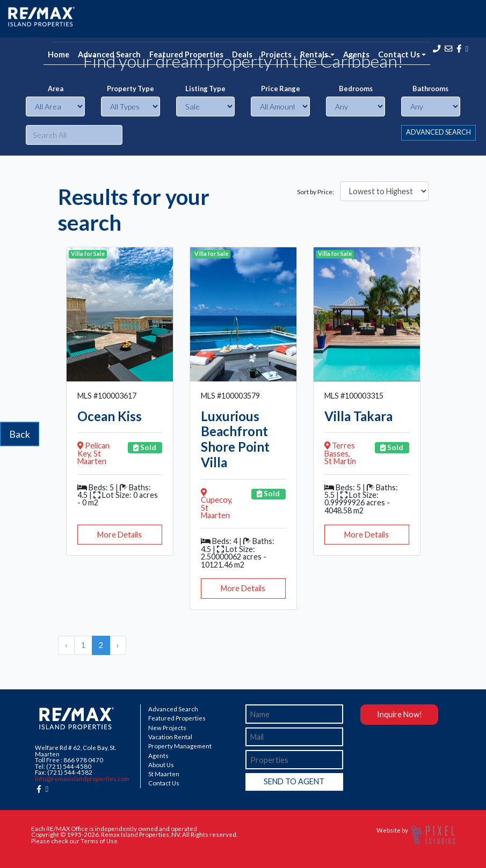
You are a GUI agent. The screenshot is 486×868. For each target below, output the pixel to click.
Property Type (130, 89)
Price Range (281, 89)
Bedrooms (356, 89)
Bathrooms (430, 89)
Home (59, 54)
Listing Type (205, 89)
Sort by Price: (315, 192)
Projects (276, 54)
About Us (161, 765)
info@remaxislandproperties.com (82, 779)
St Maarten (164, 774)
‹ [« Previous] (66, 645)
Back (20, 434)
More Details (119, 535)
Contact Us (164, 783)
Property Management (180, 746)
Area (56, 89)
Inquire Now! (400, 714)
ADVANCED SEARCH (438, 132)
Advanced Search (109, 54)
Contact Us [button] (399, 54)
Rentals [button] (314, 54)
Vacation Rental (170, 737)
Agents (356, 54)
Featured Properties (186, 54)
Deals (242, 54)
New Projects (167, 728)
